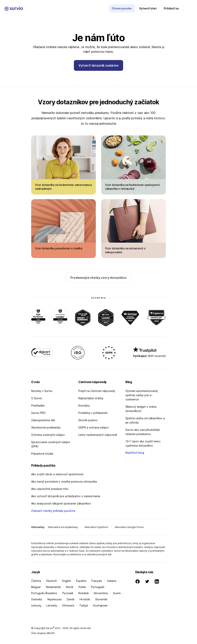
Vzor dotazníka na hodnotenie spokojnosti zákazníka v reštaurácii (132, 187)
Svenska (37, 599)
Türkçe (84, 605)
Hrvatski (85, 599)
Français (97, 581)
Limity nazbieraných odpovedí (98, 435)
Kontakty (84, 406)
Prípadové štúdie (42, 454)
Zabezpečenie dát (43, 420)
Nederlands (53, 587)
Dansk (71, 599)
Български (100, 605)
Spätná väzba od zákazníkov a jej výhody (145, 420)
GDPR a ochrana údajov (93, 427)
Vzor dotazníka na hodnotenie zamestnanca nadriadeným (63, 187)
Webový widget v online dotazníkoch (141, 409)
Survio (50, 628)
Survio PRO (38, 413)
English (67, 581)
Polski (82, 587)
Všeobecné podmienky (46, 427)
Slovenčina (101, 593)
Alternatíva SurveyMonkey (63, 527)
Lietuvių (36, 605)
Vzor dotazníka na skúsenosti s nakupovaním (125, 250)
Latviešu (52, 605)
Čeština (36, 581)
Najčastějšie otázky (91, 398)
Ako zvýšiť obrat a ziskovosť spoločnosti (57, 474)
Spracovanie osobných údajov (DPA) (51, 444)
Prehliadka (38, 406)
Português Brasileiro (44, 593)
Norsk (70, 587)
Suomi (117, 593)
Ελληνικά (68, 605)
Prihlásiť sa (171, 8)
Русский (68, 593)
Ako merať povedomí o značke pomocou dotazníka (64, 482)
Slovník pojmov (88, 420)
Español (81, 581)
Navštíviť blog (135, 453)
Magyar (36, 587)
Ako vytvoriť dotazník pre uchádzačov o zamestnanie (66, 496)
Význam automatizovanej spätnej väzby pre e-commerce (142, 395)
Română (83, 593)
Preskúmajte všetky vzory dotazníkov (98, 278)
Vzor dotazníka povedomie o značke (59, 248)
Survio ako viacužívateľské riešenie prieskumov (143, 432)
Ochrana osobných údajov (48, 435)
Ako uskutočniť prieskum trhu (50, 489)
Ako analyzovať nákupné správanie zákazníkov (61, 503)
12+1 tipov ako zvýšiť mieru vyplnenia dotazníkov (143, 443)
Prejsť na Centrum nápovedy (97, 391)
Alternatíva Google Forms (129, 527)
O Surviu (37, 398)
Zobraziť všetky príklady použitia (53, 511)
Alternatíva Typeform (96, 527)
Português (98, 587)
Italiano (112, 581)
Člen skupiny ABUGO (43, 633)
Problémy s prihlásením (93, 413)
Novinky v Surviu (42, 391)
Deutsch (52, 581)
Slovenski (101, 599)
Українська (54, 599)
